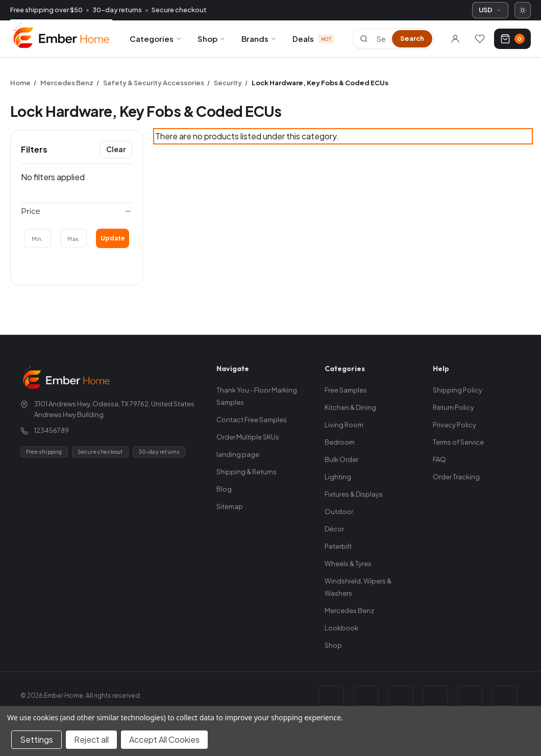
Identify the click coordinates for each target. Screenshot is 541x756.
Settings (36, 739)
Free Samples (346, 390)
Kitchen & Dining (350, 407)
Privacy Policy (454, 425)
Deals (313, 39)
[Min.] (38, 238)
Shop (212, 39)
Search (412, 38)
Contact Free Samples (252, 420)
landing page (238, 454)
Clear (116, 149)
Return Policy (453, 407)
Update (113, 238)
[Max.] (74, 238)
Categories (156, 39)
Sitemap (230, 506)
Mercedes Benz (349, 611)
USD (490, 10)
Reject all (91, 739)
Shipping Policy (458, 390)
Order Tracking (456, 477)
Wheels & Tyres (348, 564)
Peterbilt (338, 546)
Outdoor (339, 511)
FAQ (439, 459)
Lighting (338, 477)
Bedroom (340, 442)
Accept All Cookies (164, 739)
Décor (334, 529)
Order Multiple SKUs (248, 437)
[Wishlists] (480, 39)
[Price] (77, 211)
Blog (224, 489)
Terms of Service (458, 442)
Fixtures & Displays (354, 494)
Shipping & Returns (247, 472)
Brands (259, 39)
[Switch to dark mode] (523, 10)
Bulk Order (341, 459)
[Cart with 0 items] (512, 39)
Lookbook (341, 628)
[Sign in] (455, 39)
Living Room (344, 425)
